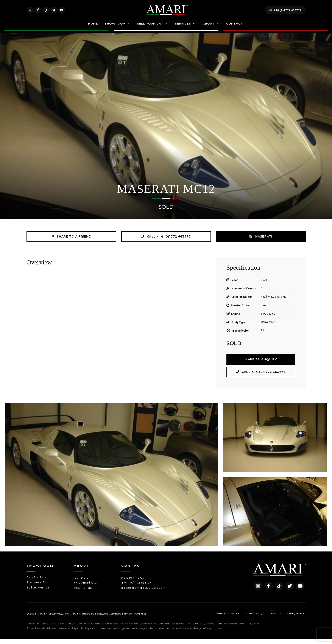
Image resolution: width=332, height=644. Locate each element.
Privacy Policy (254, 618)
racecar (301, 618)
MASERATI (261, 241)
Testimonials (83, 593)
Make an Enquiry (261, 364)
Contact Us (275, 618)
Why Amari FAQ (86, 587)
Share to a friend (71, 241)
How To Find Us (133, 582)
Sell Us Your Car (38, 592)
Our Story (81, 582)
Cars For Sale (37, 582)
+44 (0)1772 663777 (285, 12)
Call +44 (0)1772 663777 (166, 241)
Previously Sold (38, 587)
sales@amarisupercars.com (145, 593)
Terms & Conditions (227, 618)
